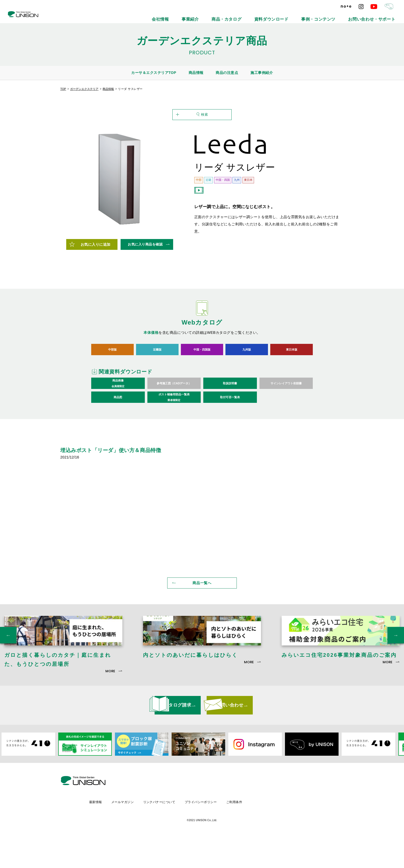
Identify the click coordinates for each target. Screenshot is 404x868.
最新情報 (137, 831)
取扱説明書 (230, 411)
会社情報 (224, 15)
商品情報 (196, 73)
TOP (63, 89)
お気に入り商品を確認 (145, 272)
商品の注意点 (227, 73)
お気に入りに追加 (96, 272)
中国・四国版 (202, 377)
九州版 (247, 377)
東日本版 (292, 377)
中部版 (112, 377)
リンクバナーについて (203, 831)
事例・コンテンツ (341, 15)
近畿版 (157, 377)
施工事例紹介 (262, 73)
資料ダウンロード (307, 15)
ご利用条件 (280, 831)
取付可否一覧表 (230, 425)
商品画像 (118, 411)
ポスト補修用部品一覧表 (174, 425)
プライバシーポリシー (245, 831)
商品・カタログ (274, 15)
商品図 (118, 425)
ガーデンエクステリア (84, 89)
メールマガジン (165, 831)
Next (396, 674)
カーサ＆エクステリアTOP (154, 73)
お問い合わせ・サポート (380, 15)
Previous (8, 674)
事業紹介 (247, 15)
